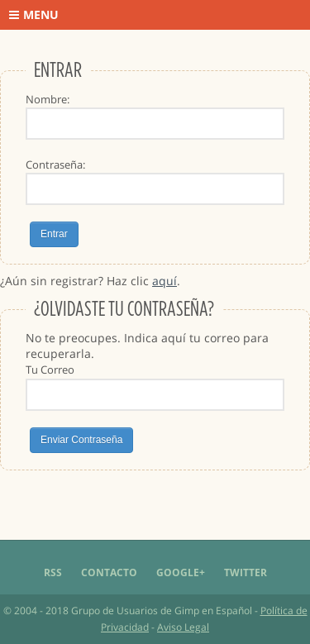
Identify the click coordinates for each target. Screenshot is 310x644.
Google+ (181, 572)
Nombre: (48, 99)
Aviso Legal (183, 627)
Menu (34, 14)
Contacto (109, 572)
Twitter (246, 572)
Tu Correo (50, 370)
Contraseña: (55, 165)
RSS (53, 572)
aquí (165, 281)
